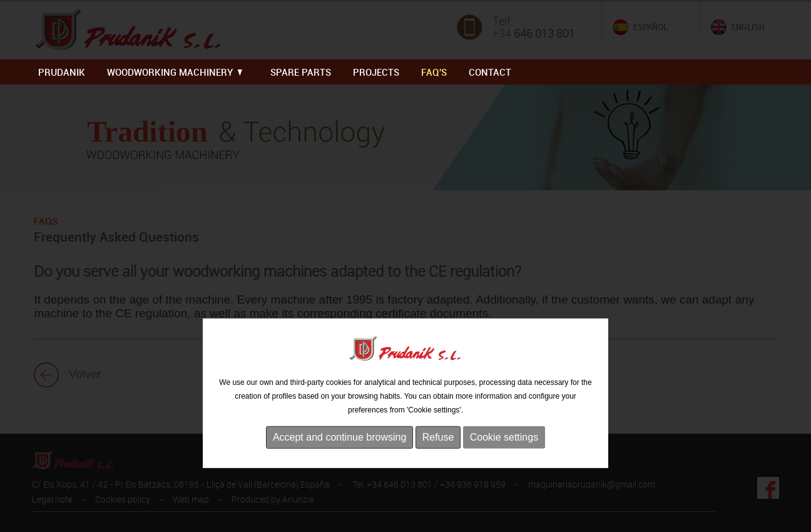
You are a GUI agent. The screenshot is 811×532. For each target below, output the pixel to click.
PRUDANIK (62, 72)
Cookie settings (504, 463)
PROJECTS (376, 72)
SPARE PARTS (301, 72)
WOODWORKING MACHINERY (175, 72)
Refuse (438, 463)
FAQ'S (434, 72)
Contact (490, 72)
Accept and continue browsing (339, 463)
